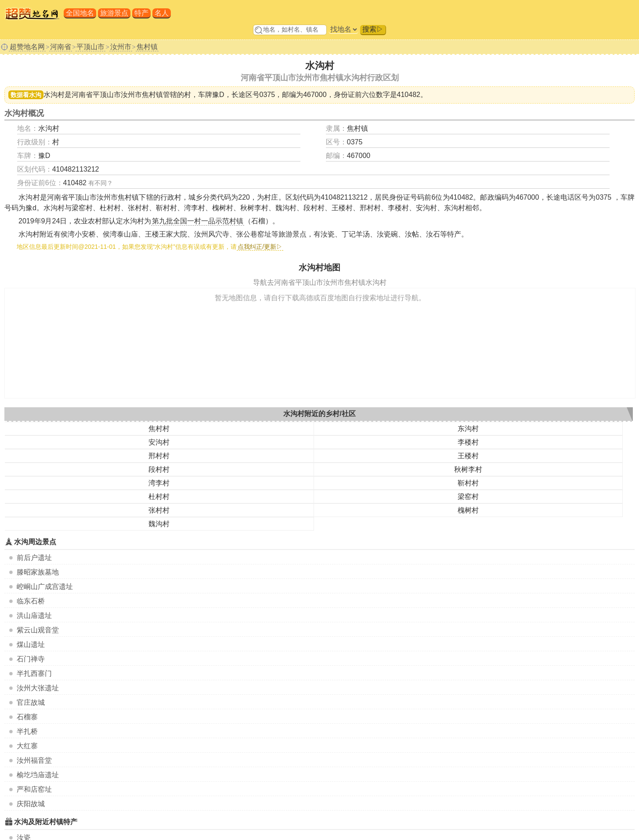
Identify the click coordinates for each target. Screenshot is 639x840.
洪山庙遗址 (34, 616)
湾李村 (159, 483)
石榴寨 (27, 717)
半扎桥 (27, 731)
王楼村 (468, 456)
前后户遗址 (34, 558)
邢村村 (159, 456)
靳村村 (468, 483)
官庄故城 (31, 702)
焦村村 (159, 429)
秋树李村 (468, 469)
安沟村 (159, 442)
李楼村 (468, 442)
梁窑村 (468, 497)
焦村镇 (147, 47)
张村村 (159, 510)
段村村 (159, 469)
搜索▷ (373, 29)
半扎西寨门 (34, 673)
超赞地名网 (27, 47)
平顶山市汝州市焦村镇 (128, 95)
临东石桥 (31, 601)
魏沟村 (159, 524)
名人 (162, 13)
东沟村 (468, 429)
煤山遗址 (31, 644)
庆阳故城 (31, 804)
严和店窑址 (34, 789)
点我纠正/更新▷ (260, 247)
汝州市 (121, 47)
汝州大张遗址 (38, 688)
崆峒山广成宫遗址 (45, 587)
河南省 (61, 47)
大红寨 (27, 746)
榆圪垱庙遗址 (38, 775)
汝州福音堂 (34, 760)
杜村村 (159, 497)
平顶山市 (90, 47)
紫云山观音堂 (38, 630)
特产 (141, 13)
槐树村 (468, 510)
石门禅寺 (31, 659)
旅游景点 (114, 13)
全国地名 (80, 13)
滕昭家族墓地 (38, 572)
